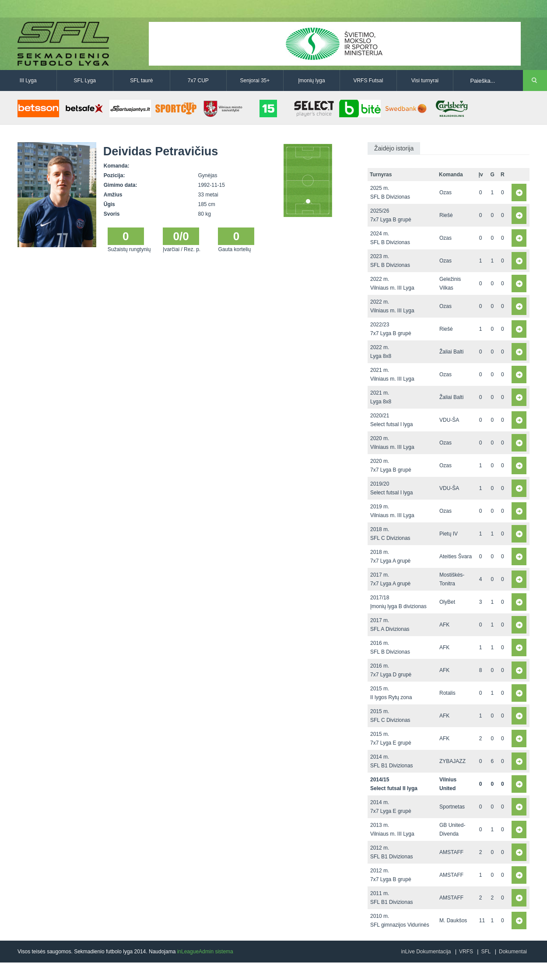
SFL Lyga (85, 80)
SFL (486, 952)
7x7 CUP (198, 80)
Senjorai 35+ (255, 80)
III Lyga (28, 80)
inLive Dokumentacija (426, 952)
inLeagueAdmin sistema (205, 952)
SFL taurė (141, 80)
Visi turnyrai (425, 80)
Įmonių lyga (311, 80)
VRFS (466, 952)
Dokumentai (513, 952)
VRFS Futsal (368, 80)
